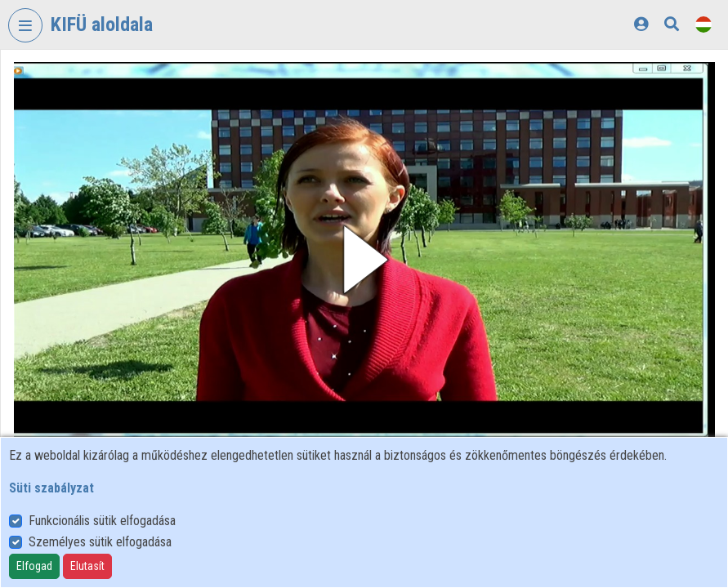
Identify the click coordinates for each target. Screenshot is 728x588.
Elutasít (87, 566)
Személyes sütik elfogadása (100, 542)
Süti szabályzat (51, 488)
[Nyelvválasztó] (703, 24)
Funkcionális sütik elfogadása (102, 521)
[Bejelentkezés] (641, 24)
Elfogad (34, 566)
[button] (364, 259)
